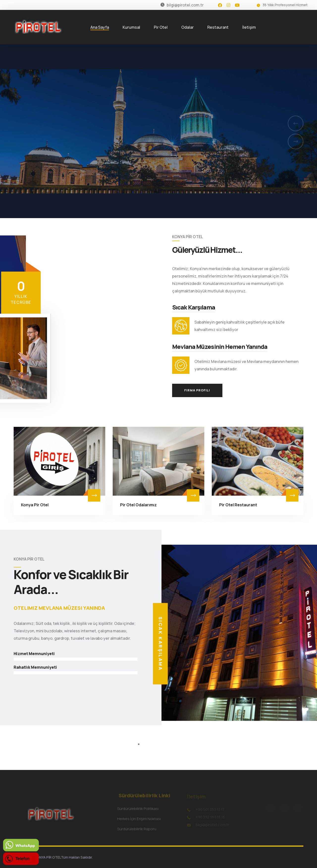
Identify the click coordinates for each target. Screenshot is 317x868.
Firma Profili (197, 390)
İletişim (249, 27)
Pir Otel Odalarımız (138, 505)
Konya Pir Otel (35, 505)
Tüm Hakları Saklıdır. (77, 857)
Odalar (187, 27)
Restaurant (218, 27)
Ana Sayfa (100, 27)
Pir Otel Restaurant (238, 505)
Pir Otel (161, 27)
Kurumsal (131, 27)
